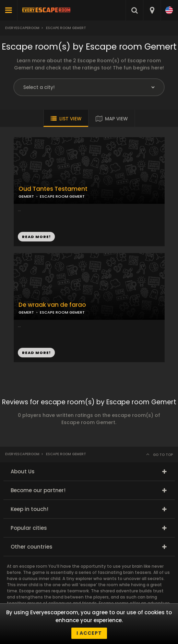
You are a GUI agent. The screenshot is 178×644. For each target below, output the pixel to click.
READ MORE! (36, 237)
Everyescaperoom (22, 28)
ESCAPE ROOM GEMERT (62, 196)
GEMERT (26, 196)
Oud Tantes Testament (53, 189)
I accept (89, 633)
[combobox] (152, 10)
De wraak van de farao (52, 305)
